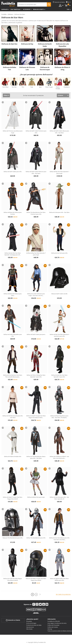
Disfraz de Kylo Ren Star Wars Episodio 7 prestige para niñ (13, 254)
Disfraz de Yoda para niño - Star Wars (59, 212)
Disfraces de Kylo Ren (10, 44)
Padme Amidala (58, 88)
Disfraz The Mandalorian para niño (36, 538)
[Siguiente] (40, 594)
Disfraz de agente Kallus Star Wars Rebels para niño (59, 579)
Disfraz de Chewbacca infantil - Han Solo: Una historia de (59, 457)
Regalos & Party (38, 9)
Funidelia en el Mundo (54, 621)
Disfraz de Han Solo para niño (59, 253)
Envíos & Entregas (31, 623)
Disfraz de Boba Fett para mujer (36, 497)
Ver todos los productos (63, 594)
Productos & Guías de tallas (34, 625)
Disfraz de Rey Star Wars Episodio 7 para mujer (59, 172)
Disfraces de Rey (27, 44)
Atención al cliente (13, 620)
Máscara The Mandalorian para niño (13, 538)
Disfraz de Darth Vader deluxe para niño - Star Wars (59, 132)
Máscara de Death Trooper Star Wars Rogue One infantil (36, 579)
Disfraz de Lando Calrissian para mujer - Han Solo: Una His (36, 295)
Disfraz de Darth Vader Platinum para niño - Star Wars (36, 172)
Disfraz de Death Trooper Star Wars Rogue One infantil (13, 498)
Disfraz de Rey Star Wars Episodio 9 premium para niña (59, 335)
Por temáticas (15, 9)
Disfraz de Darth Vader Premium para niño (36, 132)
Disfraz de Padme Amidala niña (13, 456)
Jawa (40, 87)
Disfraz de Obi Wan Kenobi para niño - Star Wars (13, 417)
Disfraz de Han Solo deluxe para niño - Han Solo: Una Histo (59, 539)
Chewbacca (67, 87)
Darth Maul (5, 87)
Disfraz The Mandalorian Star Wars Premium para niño (36, 213)
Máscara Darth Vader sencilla (59, 294)
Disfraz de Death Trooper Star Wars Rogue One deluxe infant (36, 417)
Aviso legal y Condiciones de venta (57, 623)
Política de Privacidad (53, 625)
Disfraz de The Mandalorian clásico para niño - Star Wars (36, 457)
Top (68, 9)
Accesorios (26, 9)
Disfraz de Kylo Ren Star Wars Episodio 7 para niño (59, 376)
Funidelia (4, 14)
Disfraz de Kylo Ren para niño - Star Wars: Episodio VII (59, 498)
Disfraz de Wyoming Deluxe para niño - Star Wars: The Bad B (59, 417)
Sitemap (50, 629)
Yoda (32, 87)
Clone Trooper (49, 87)
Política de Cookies (53, 627)
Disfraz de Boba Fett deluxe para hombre (13, 213)
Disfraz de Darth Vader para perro (36, 334)
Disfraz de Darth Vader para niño (13, 172)
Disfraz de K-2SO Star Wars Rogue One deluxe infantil (13, 579)
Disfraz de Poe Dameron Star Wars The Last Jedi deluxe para (13, 376)
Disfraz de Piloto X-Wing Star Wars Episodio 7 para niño (36, 376)
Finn (23, 87)
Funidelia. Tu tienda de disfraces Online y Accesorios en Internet (8, 4)
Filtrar (6, 95)
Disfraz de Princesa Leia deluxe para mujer (13, 132)
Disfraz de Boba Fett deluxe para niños (13, 295)
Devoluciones (30, 627)
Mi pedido (29, 621)
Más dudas (29, 629)
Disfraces (5, 9)
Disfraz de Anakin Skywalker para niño (13, 335)
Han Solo (14, 87)
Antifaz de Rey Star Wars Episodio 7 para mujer (36, 254)
